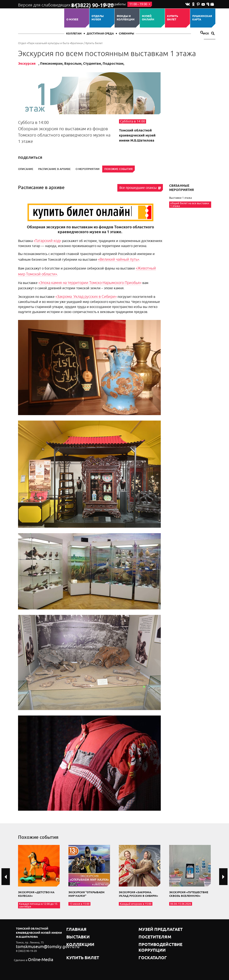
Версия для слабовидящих (41, 4)
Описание (26, 169)
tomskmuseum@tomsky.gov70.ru (37, 941)
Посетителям (149, 929)
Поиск (207, 34)
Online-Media (36, 953)
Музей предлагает (153, 924)
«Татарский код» (46, 240)
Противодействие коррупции (162, 935)
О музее (72, 20)
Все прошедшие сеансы (140, 188)
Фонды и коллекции (126, 18)
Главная (73, 924)
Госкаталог (148, 940)
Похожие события (118, 169)
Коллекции (75, 935)
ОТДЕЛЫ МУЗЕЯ (98, 18)
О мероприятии (88, 169)
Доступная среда (100, 34)
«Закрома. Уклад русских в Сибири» (84, 292)
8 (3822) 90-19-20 (84, 4)
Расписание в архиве (54, 169)
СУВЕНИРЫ (126, 34)
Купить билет (173, 18)
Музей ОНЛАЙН (148, 18)
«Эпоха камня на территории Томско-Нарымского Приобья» (86, 279)
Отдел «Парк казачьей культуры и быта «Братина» (51, 43)
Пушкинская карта (202, 18)
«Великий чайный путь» (117, 258)
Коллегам (74, 34)
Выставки (74, 929)
